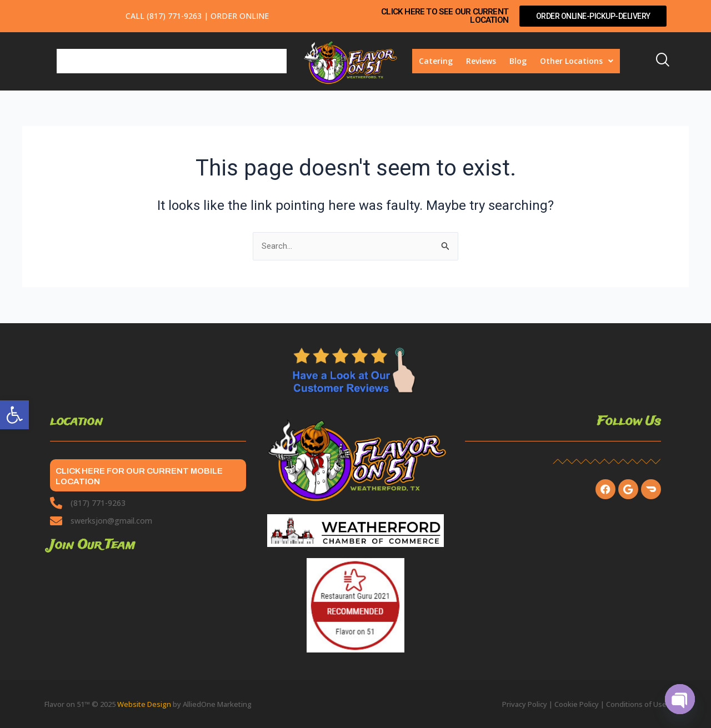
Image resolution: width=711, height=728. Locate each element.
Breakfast (83, 61)
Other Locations (577, 61)
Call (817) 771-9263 (164, 16)
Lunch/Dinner (141, 61)
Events (267, 61)
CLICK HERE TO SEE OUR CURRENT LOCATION (451, 16)
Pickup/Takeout (211, 61)
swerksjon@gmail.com (111, 521)
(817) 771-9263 (98, 503)
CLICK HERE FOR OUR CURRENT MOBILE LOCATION (137, 475)
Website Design (144, 704)
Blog (518, 61)
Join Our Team (92, 545)
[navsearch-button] (667, 61)
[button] (14, 415)
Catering (436, 61)
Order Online (240, 16)
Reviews (481, 61)
